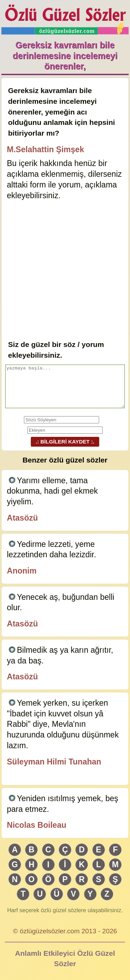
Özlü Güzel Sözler (65, 17)
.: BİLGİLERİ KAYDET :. (65, 442)
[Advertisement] (65, 271)
